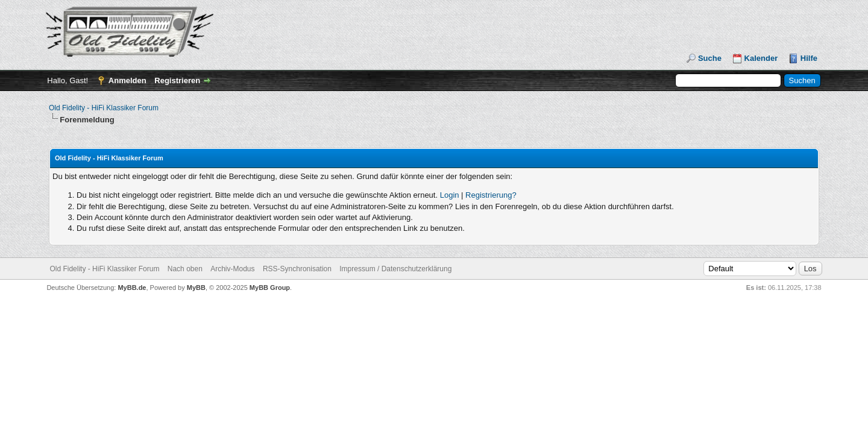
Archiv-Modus (232, 269)
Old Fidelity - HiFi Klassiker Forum (104, 108)
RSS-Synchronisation (297, 269)
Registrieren (177, 80)
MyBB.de (132, 288)
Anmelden (127, 80)
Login (450, 195)
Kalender (761, 58)
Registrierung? (491, 195)
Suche (710, 58)
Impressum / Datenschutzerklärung (395, 269)
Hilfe (809, 58)
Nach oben (185, 269)
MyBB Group (270, 288)
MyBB (196, 288)
